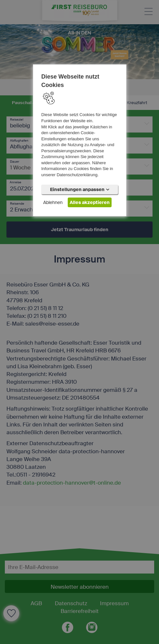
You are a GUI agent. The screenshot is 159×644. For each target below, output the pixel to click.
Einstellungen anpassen (80, 189)
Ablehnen (53, 202)
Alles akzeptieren (90, 202)
